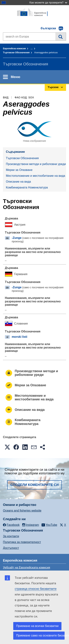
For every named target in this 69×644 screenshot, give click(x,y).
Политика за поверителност (22, 542)
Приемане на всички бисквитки (37, 626)
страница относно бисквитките (36, 589)
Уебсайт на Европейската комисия (26, 568)
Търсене (61, 36)
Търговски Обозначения (16, 53)
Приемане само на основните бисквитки (40, 635)
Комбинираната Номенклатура (27, 187)
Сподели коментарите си (35, 485)
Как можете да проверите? (48, 2)
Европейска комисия (14, 49)
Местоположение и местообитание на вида (36, 176)
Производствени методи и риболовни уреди (36, 164)
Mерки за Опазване (19, 170)
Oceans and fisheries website (22, 511)
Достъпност (11, 548)
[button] (7, 447)
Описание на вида (18, 182)
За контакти (11, 536)
